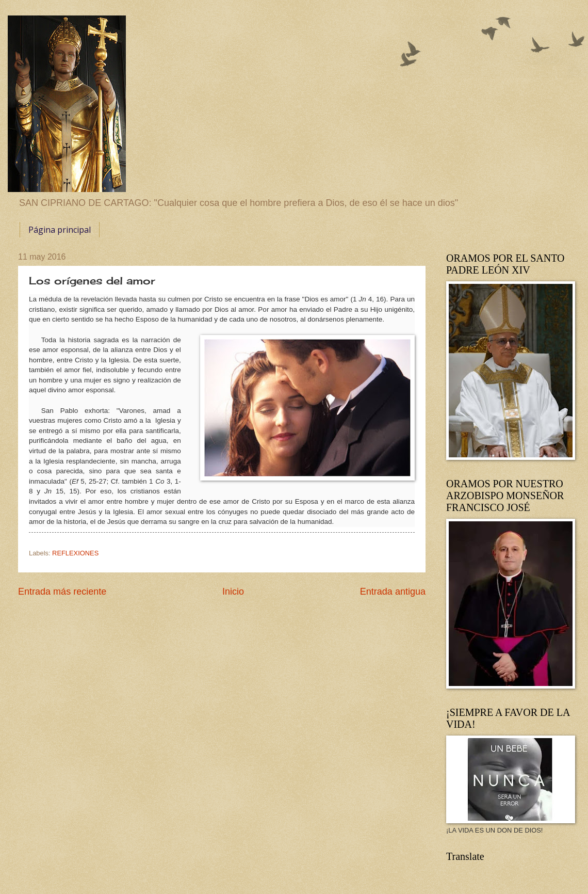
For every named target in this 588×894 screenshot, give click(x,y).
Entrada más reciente (62, 592)
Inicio (233, 592)
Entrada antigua (393, 592)
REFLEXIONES (75, 553)
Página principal (60, 230)
